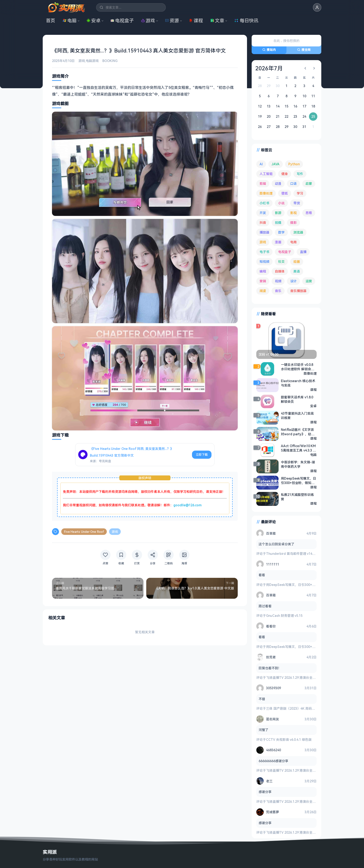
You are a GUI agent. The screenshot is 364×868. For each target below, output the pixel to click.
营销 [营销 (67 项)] (263, 281)
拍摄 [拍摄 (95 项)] (278, 223)
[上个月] (305, 68)
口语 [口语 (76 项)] (293, 184)
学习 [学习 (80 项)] (300, 193)
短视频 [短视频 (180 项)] (264, 262)
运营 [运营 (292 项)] (309, 281)
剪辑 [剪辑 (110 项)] (263, 184)
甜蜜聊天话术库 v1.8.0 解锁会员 (297, 399)
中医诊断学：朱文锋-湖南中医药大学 (298, 464)
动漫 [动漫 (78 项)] (278, 184)
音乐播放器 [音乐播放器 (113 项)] (298, 291)
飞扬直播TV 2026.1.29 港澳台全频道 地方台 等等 (302, 678)
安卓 (94, 21)
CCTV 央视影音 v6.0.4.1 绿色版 (289, 740)
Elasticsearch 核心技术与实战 (298, 383)
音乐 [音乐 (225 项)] (278, 291)
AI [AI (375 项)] (261, 164)
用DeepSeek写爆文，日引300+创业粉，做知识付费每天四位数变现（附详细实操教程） (299, 481)
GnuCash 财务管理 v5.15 (284, 616)
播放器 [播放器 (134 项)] (264, 232)
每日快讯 (246, 21)
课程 (196, 21)
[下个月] (314, 68)
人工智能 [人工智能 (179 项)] (266, 174)
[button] (317, 7)
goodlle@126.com (187, 505)
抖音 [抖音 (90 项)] (263, 223)
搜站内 (269, 50)
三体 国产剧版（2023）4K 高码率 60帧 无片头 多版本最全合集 (312, 708)
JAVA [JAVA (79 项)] (276, 164)
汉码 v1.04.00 (268, 354)
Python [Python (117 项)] (294, 164)
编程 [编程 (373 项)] (263, 271)
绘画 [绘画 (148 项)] (297, 262)
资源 (172, 21)
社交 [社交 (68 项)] (281, 262)
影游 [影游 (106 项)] (278, 213)
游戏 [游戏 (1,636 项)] (263, 242)
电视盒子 (122, 21)
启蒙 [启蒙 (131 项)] (309, 184)
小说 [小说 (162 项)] (281, 203)
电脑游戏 (92, 61)
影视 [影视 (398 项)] (293, 213)
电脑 (70, 21)
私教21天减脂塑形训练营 (297, 497)
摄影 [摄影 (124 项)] (293, 223)
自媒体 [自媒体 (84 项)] (280, 271)
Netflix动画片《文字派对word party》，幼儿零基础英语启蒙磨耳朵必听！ (299, 432)
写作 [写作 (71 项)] (300, 174)
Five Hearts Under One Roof (84, 532)
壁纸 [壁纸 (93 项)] (285, 193)
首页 (51, 21)
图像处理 (310, 373)
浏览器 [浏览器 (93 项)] (298, 232)
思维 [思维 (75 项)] (309, 213)
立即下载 (202, 455)
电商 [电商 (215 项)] (293, 242)
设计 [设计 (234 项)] (293, 281)
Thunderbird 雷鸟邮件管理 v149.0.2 (293, 554)
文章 (217, 21)
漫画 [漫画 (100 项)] (278, 242)
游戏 (148, 21)
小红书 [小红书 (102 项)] (264, 203)
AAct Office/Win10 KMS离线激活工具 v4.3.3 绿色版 (298, 448)
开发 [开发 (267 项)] (263, 213)
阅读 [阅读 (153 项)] (263, 291)
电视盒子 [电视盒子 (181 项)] (285, 252)
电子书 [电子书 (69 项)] (264, 252)
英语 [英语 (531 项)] (297, 271)
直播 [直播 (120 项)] (303, 252)
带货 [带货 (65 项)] (297, 203)
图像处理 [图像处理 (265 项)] (266, 193)
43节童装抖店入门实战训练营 (297, 416)
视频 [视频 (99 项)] (278, 281)
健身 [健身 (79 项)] (285, 174)
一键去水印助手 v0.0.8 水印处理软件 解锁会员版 (298, 367)
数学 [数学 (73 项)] (281, 232)
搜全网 (304, 50)
